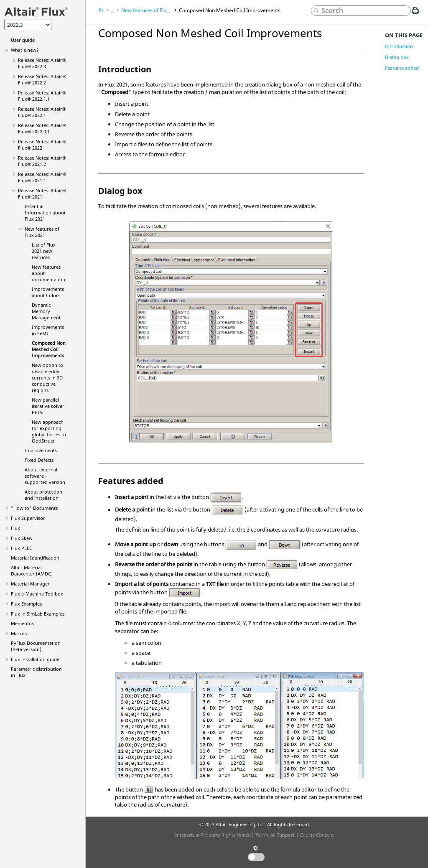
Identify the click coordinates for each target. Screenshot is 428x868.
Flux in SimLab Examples (38, 614)
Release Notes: (42, 63)
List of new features (44, 251)
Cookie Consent (317, 835)
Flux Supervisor (28, 518)
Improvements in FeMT (48, 330)
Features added (402, 68)
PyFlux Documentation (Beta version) (36, 646)
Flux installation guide (35, 659)
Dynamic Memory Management (46, 311)
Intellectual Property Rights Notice (213, 835)
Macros (19, 633)
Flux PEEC (22, 548)
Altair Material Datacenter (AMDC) (32, 570)
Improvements (41, 450)
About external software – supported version (45, 476)
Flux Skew (22, 538)
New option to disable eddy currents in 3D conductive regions (47, 378)
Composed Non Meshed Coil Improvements (49, 349)
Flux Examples (26, 604)
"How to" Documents (34, 508)
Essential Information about (45, 213)
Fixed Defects (39, 460)
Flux (15, 528)
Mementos (22, 623)
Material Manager (30, 584)
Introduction (399, 46)
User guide (23, 40)
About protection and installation (43, 495)
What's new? (25, 50)
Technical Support (275, 835)
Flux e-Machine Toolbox (37, 594)
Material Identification (35, 558)
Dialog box (397, 57)
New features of (42, 232)
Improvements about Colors (48, 292)
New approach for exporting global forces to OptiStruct (49, 431)
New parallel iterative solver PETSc (48, 406)
